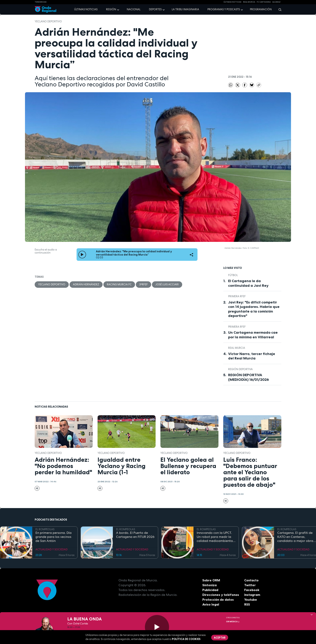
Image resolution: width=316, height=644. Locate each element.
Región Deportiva (240, 369)
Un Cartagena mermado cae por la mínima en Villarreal (253, 335)
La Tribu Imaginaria (185, 9)
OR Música (233, 622)
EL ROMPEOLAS (45, 529)
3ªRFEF (143, 284)
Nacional (134, 9)
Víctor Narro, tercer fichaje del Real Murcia (252, 356)
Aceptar (220, 638)
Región (111, 9)
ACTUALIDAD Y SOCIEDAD (51, 549)
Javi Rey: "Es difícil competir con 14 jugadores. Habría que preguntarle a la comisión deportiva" (254, 309)
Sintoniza (209, 585)
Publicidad (210, 590)
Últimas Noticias (232, 2)
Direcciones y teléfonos (221, 595)
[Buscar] (279, 9)
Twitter (250, 585)
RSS (247, 604)
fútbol (233, 275)
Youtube (251, 599)
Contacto (251, 580)
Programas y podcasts (224, 9)
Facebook (252, 590)
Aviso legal (211, 604)
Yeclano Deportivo (48, 21)
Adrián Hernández (86, 284)
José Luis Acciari (167, 284)
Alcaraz (276, 2)
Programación (261, 9)
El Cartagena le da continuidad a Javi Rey (248, 283)
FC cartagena (264, 2)
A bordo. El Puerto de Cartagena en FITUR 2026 (135, 535)
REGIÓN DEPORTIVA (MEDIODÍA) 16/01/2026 (248, 377)
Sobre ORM (211, 580)
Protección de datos (218, 599)
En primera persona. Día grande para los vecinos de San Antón (54, 537)
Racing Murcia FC (119, 284)
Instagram (252, 595)
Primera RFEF (237, 296)
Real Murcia (249, 2)
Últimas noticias (86, 9)
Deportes (155, 9)
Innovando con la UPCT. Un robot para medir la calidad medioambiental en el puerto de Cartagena (215, 537)
